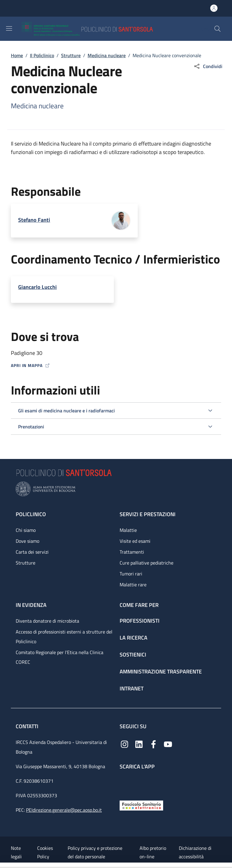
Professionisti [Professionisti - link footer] (140, 621)
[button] (217, 29)
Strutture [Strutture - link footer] (26, 563)
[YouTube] (168, 744)
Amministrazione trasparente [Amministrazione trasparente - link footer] (161, 671)
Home (17, 55)
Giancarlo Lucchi (37, 287)
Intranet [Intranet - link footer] (132, 688)
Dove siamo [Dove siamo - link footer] (27, 541)
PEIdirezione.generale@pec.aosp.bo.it (64, 810)
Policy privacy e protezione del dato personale (95, 852)
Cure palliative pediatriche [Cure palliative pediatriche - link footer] (147, 563)
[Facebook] (153, 744)
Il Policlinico (42, 55)
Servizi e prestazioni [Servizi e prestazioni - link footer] (148, 514)
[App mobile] (124, 784)
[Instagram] (124, 744)
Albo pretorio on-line (153, 852)
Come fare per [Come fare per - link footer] (139, 605)
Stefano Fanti (34, 220)
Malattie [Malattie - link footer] (128, 530)
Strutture (71, 55)
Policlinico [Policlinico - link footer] (31, 514)
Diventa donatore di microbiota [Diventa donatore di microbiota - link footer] (47, 621)
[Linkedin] (139, 744)
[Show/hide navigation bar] (9, 28)
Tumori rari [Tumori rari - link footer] (131, 574)
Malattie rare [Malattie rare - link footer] (133, 585)
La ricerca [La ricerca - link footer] (134, 638)
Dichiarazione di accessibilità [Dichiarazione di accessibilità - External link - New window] (195, 852)
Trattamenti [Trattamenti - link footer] (132, 552)
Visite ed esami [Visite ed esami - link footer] (135, 541)
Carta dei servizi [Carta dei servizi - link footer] (32, 552)
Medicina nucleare (107, 55)
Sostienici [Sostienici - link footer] (133, 655)
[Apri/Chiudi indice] (3, 865)
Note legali (16, 852)
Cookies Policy (45, 852)
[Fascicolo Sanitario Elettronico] (141, 805)
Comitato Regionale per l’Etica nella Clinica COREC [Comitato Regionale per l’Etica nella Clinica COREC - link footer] (60, 657)
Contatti (28, 726)
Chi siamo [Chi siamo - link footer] (26, 530)
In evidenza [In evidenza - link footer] (31, 605)
